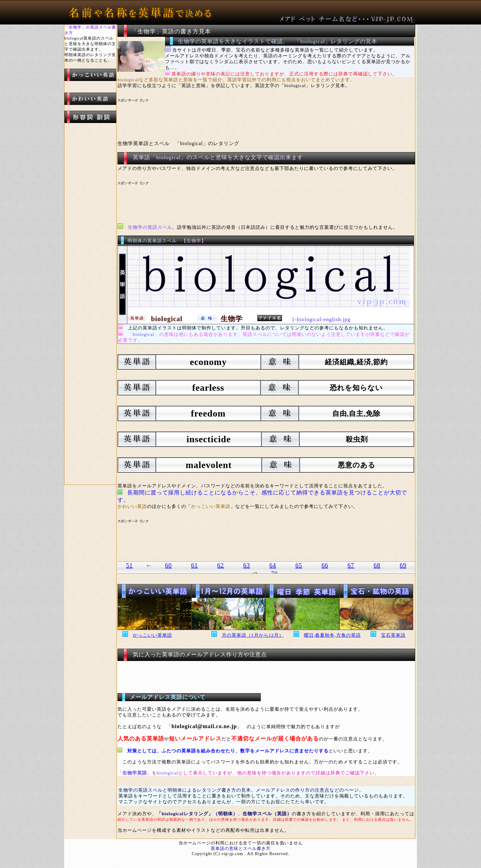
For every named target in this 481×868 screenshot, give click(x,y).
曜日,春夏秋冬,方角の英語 (333, 635)
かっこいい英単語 (152, 635)
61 (194, 565)
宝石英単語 (393, 635)
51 (129, 565)
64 (273, 565)
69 (403, 565)
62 (221, 565)
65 (299, 565)
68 (377, 565)
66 (325, 565)
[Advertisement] (233, 112)
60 (168, 565)
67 (351, 565)
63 (247, 565)
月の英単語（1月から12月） (253, 635)
